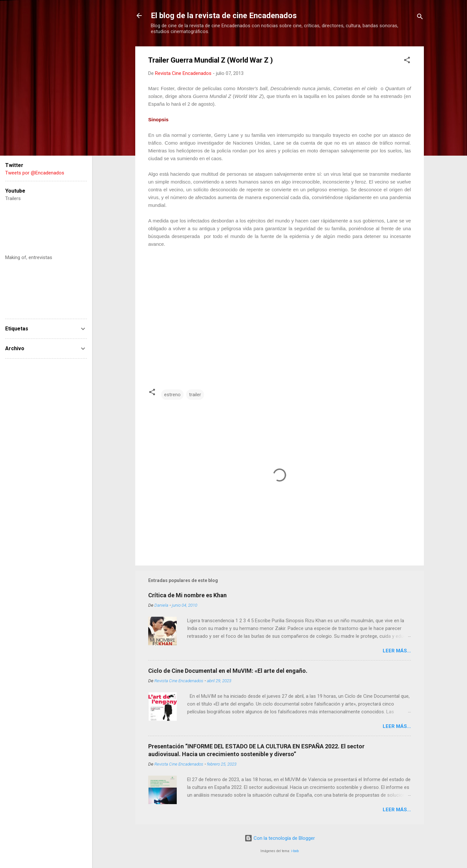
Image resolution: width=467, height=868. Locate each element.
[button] (407, 61)
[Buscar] (420, 18)
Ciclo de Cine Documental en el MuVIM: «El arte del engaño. (228, 671)
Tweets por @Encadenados (35, 173)
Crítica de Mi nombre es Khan (187, 595)
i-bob (295, 851)
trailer (195, 395)
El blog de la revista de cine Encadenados (224, 16)
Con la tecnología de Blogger (280, 838)
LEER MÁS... (397, 651)
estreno (172, 395)
